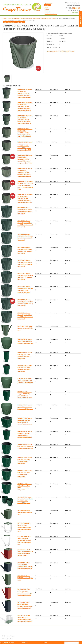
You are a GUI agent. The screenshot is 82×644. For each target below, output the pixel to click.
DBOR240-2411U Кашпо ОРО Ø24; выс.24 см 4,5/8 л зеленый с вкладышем (25, 446)
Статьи (47, 10)
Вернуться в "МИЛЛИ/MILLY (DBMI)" (14, 22)
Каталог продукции (8, 643)
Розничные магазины (51, 14)
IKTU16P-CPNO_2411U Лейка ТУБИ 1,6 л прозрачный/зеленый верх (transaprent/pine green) (24, 540)
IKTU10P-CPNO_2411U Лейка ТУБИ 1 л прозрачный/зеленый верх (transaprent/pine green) (24, 527)
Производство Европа (38, 18)
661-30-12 (8, 639)
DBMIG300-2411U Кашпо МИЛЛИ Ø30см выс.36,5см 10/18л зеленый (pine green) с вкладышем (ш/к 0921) (25, 107)
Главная (5, 18)
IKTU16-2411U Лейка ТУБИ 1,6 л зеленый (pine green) (25, 578)
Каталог (10, 18)
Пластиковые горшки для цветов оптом (22, 18)
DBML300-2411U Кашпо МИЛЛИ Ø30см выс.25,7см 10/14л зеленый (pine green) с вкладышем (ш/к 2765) (25, 172)
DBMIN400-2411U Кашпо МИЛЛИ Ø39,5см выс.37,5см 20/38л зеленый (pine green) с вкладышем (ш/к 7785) (25, 146)
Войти (66, 3)
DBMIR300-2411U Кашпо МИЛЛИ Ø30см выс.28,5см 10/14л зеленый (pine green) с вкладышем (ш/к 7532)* (25, 159)
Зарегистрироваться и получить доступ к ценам (60, 51)
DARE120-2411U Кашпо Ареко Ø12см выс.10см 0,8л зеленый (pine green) (25, 341)
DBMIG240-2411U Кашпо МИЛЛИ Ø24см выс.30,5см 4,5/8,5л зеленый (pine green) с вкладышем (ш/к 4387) (25, 93)
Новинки (25, 643)
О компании (48, 3)
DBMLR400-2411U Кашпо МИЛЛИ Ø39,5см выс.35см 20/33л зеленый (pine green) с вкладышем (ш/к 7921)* (25, 199)
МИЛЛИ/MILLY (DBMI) (50, 18)
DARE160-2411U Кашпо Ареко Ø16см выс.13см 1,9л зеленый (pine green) (25, 407)
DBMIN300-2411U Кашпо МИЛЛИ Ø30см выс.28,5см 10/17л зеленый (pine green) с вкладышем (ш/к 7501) (25, 133)
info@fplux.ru (76, 13)
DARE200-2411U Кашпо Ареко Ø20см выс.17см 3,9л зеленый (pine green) (25, 381)
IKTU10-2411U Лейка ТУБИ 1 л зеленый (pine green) (25, 512)
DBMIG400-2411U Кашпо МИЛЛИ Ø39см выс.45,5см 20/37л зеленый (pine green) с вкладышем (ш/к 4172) (25, 120)
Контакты (47, 12)
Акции (46, 8)
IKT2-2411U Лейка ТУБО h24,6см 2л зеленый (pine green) (25, 328)
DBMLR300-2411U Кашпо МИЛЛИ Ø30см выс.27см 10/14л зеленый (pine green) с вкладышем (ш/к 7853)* (25, 185)
